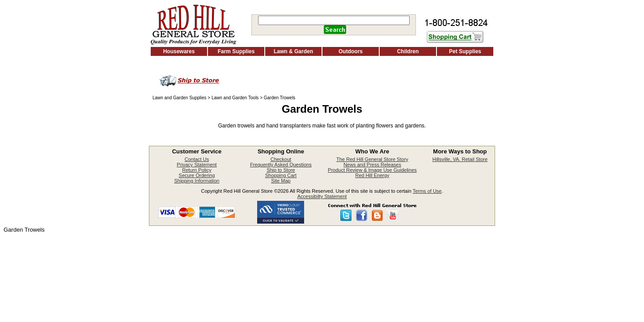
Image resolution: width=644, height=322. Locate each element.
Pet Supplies (465, 51)
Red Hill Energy (372, 175)
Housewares (179, 51)
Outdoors (351, 51)
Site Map (281, 181)
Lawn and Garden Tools (235, 98)
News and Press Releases (372, 165)
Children (408, 51)
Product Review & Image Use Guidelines (372, 170)
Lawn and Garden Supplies (180, 98)
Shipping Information (197, 181)
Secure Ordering (197, 175)
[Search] (334, 20)
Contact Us (197, 159)
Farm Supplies (236, 51)
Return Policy (197, 170)
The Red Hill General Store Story (372, 159)
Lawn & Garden (293, 51)
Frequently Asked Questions (281, 165)
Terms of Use (427, 191)
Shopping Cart (281, 175)
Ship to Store (281, 170)
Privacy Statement (197, 165)
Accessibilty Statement (322, 196)
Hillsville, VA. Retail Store (460, 159)
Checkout (281, 159)
